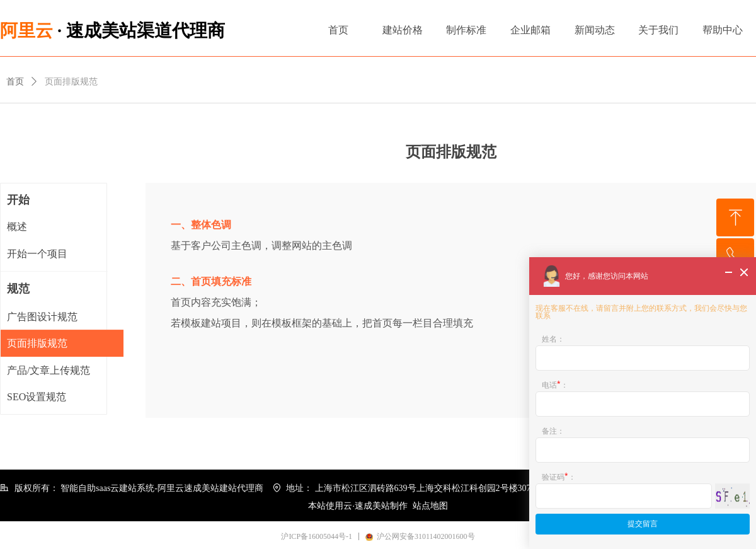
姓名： (553, 339)
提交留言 (643, 524)
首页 (15, 82)
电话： (555, 384)
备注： (553, 431)
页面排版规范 (71, 82)
